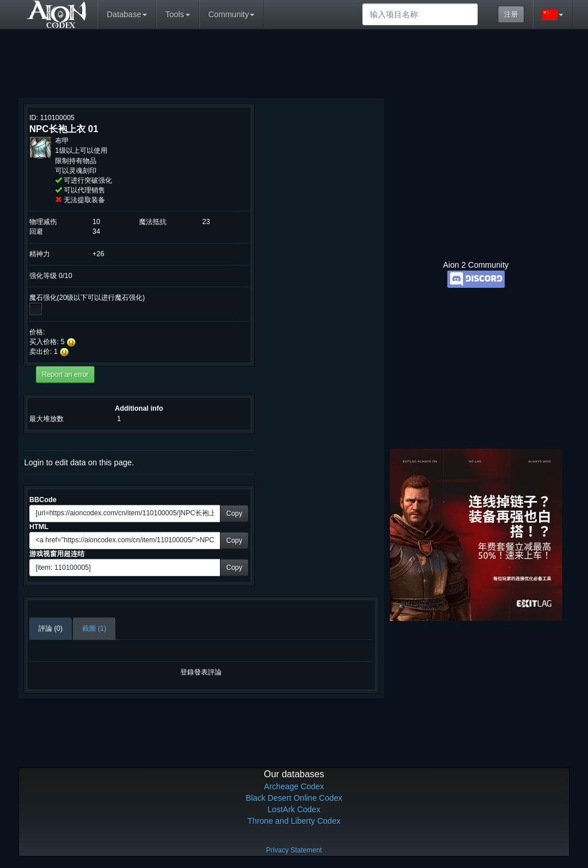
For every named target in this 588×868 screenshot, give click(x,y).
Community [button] (232, 14)
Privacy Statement (294, 850)
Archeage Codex (294, 786)
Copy (234, 514)
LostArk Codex (294, 809)
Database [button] (127, 14)
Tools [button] (178, 14)
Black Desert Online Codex (294, 798)
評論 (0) (51, 628)
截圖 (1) (94, 628)
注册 (511, 14)
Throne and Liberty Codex (294, 821)
